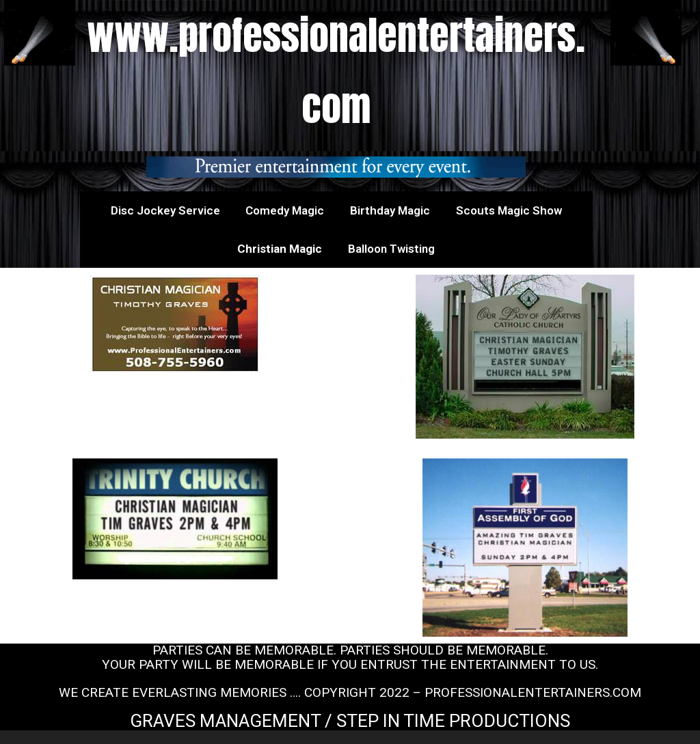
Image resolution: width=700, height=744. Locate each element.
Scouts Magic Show (509, 210)
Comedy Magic (285, 210)
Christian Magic (280, 249)
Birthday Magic (390, 210)
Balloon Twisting (391, 249)
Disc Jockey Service (165, 210)
